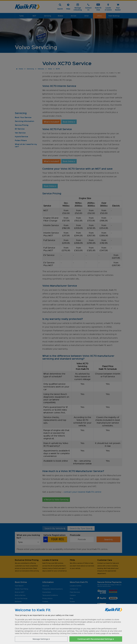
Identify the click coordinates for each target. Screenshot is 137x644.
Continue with (96, 639)
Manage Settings (41, 639)
